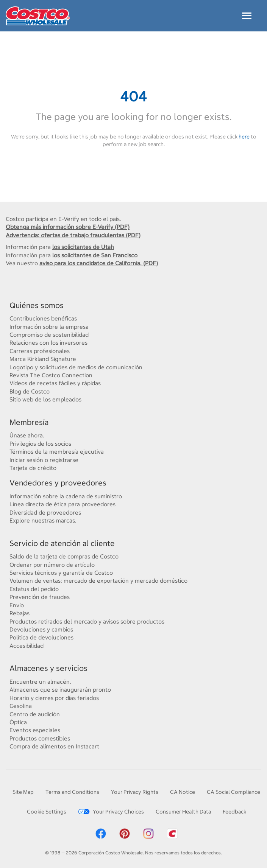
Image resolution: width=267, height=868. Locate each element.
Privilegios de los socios (40, 443)
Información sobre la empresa (49, 327)
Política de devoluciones (41, 637)
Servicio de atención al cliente (62, 543)
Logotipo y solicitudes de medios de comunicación (76, 367)
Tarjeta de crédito (33, 468)
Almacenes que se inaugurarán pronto (60, 689)
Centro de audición (35, 714)
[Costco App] (172, 833)
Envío (17, 605)
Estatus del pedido (34, 589)
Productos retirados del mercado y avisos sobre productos (87, 621)
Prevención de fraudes (40, 597)
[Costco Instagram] (148, 833)
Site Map (23, 792)
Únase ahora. (27, 435)
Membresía (29, 422)
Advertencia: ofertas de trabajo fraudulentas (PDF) (73, 235)
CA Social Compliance (233, 792)
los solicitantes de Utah (83, 247)
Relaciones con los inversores (48, 342)
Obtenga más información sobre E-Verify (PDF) (68, 227)
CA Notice (183, 792)
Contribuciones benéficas (43, 318)
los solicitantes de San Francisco (95, 255)
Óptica (18, 722)
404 (133, 96)
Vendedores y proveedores (58, 483)
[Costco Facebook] (101, 833)
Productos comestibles (40, 738)
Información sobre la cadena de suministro (66, 496)
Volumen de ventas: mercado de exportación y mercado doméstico (98, 580)
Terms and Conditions (72, 792)
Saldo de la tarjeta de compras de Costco (64, 556)
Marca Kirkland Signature (43, 359)
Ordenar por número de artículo (52, 565)
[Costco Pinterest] (125, 833)
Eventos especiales (35, 730)
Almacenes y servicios (48, 668)
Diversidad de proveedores (45, 512)
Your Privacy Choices (111, 811)
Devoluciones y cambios (41, 629)
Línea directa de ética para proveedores (62, 504)
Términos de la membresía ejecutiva (57, 451)
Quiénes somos (37, 305)
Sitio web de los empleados (45, 399)
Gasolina (21, 706)
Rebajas (20, 613)
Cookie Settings (47, 811)
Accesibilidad (27, 646)
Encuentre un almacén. (40, 681)
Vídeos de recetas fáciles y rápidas (55, 383)
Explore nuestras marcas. (43, 520)
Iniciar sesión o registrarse (44, 460)
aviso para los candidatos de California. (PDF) (99, 263)
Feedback (234, 811)
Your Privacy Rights (135, 792)
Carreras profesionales (40, 351)
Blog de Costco (30, 391)
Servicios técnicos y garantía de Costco (61, 572)
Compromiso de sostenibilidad (49, 334)
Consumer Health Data (183, 811)
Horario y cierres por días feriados (54, 698)
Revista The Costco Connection (51, 375)
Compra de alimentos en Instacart (54, 746)
